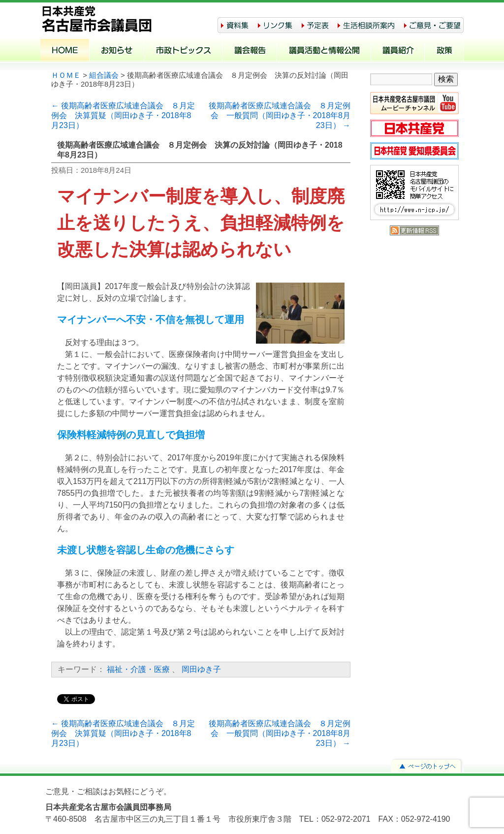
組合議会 (104, 75)
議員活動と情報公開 (324, 51)
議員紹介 (398, 51)
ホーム (65, 51)
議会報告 (250, 51)
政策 (444, 51)
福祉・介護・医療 (138, 669)
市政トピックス (183, 51)
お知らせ (117, 51)
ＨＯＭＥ (66, 75)
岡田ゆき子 (201, 669)
